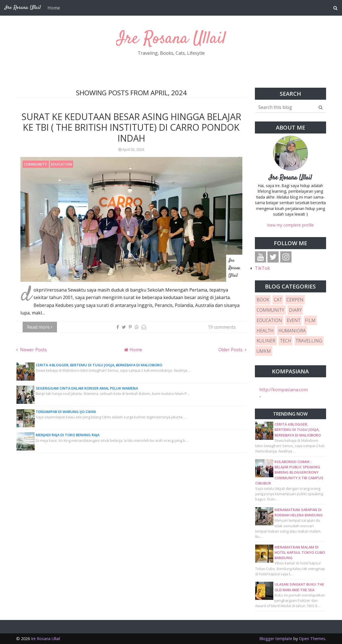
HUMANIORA (292, 331)
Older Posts (231, 350)
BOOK (263, 300)
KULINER (266, 341)
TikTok (262, 268)
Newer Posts (33, 350)
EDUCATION (62, 164)
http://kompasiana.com (284, 390)
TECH (286, 341)
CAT (278, 300)
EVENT (294, 320)
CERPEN (295, 300)
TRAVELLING (309, 341)
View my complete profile (290, 225)
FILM (310, 320)
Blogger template (276, 639)
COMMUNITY (36, 164)
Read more (40, 327)
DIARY (295, 310)
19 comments (222, 327)
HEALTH (265, 331)
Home (54, 8)
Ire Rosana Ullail (171, 39)
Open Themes (312, 639)
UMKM (264, 351)
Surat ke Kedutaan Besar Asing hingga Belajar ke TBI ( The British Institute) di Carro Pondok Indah (131, 127)
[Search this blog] (285, 107)
